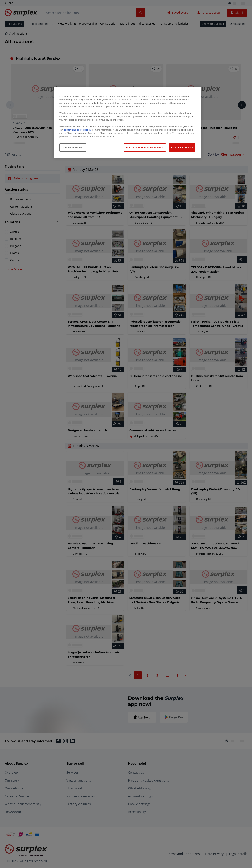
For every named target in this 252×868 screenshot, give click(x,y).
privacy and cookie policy (77, 130)
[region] (127, 123)
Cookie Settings (73, 147)
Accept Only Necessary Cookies (145, 147)
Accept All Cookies (182, 147)
